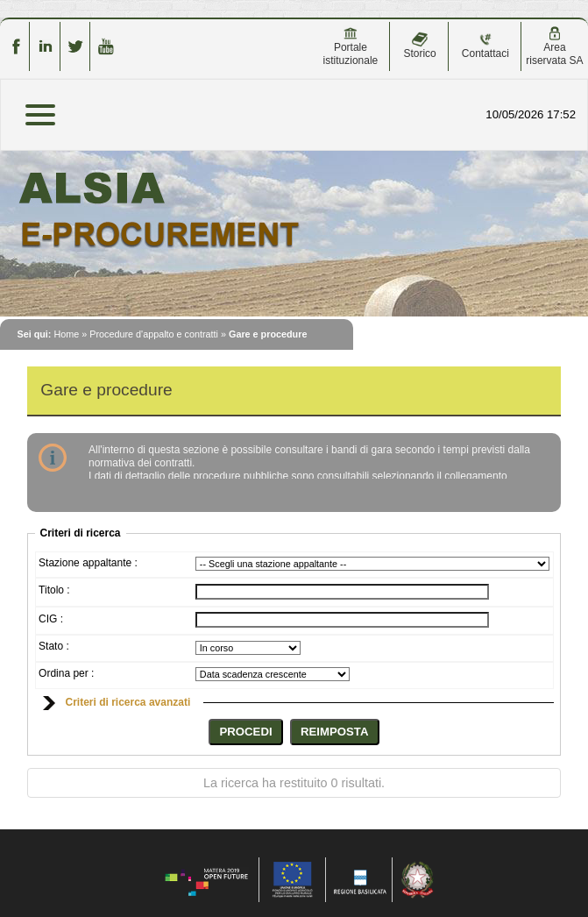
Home (66, 334)
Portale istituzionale (351, 46)
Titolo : (54, 590)
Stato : (54, 646)
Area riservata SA (554, 46)
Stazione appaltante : (88, 563)
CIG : (51, 619)
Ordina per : (66, 673)
